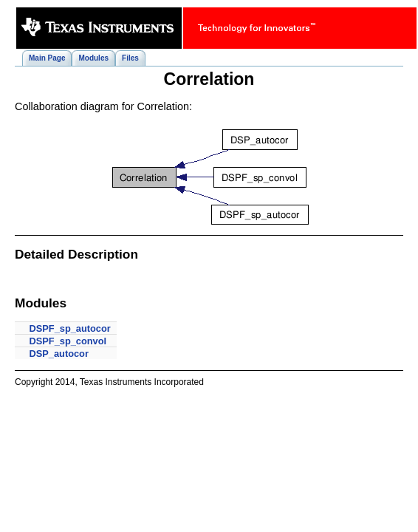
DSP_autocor (59, 354)
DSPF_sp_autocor (70, 328)
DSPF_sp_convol (68, 341)
